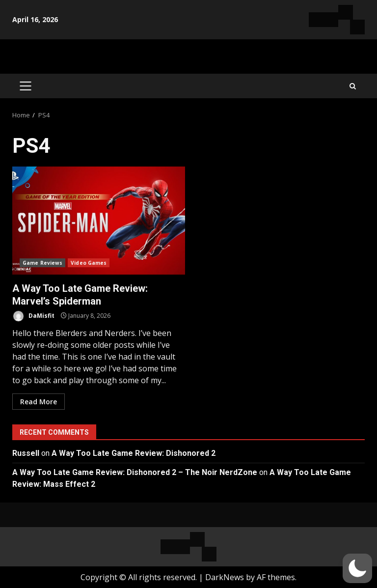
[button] (357, 568)
